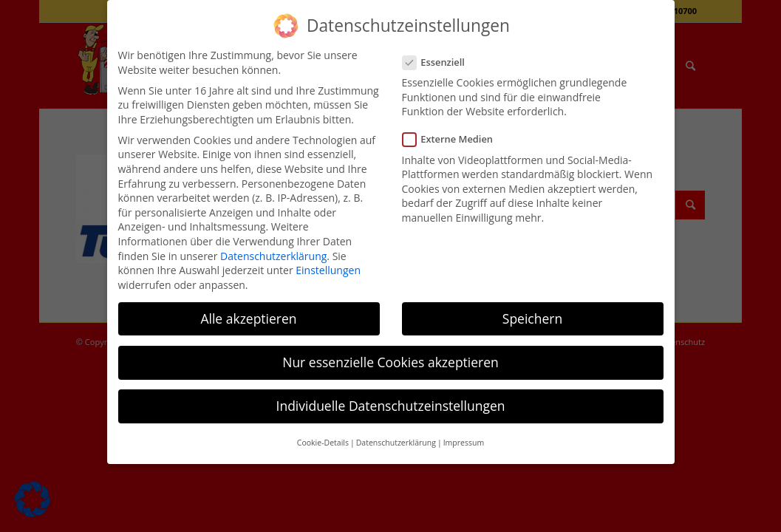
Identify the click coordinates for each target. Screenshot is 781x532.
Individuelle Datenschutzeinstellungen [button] (391, 406)
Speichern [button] (532, 318)
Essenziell (440, 62)
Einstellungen (328, 270)
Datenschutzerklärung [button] (396, 443)
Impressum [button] (464, 443)
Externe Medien (454, 139)
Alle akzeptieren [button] (248, 318)
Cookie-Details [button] (323, 443)
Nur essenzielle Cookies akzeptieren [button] (390, 362)
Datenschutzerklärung (273, 256)
